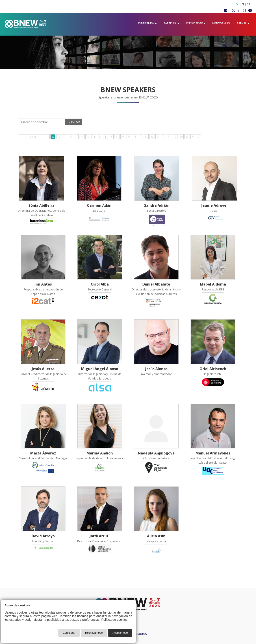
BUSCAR (74, 122)
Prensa (243, 23)
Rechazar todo (94, 633)
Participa (171, 23)
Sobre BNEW (147, 23)
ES (236, 4)
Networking (221, 23)
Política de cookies (114, 620)
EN (242, 4)
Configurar (69, 633)
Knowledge (196, 23)
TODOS (34, 137)
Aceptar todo (120, 633)
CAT (249, 4)
